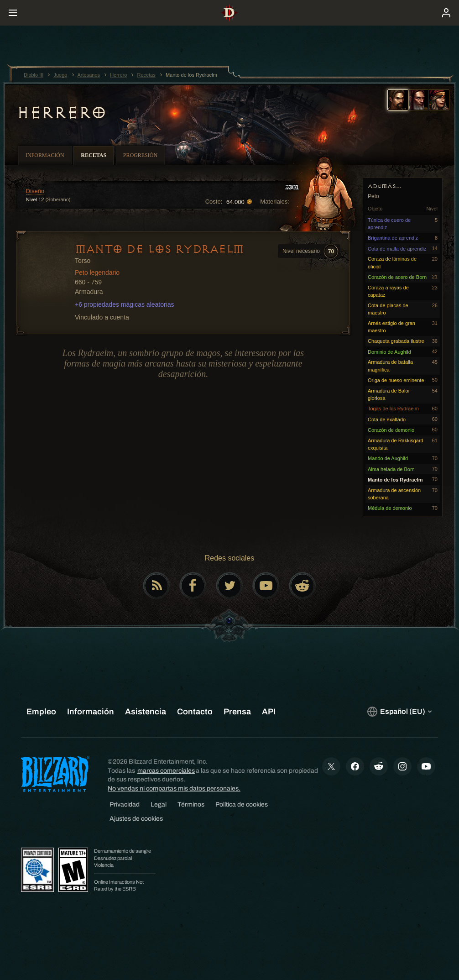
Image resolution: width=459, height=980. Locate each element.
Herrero (61, 113)
